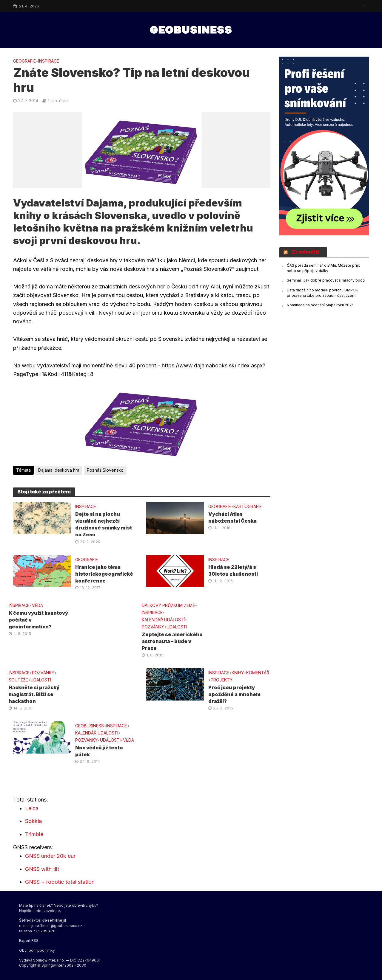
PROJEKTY (222, 680)
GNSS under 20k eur (50, 856)
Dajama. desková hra (59, 470)
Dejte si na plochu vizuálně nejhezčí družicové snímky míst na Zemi (104, 524)
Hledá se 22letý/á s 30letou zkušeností (233, 570)
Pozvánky (153, 627)
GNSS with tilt (42, 869)
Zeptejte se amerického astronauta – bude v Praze (172, 641)
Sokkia (33, 821)
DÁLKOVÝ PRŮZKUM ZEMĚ (168, 605)
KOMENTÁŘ (258, 673)
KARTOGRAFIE (248, 506)
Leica (32, 808)
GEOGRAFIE (24, 61)
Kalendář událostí (163, 620)
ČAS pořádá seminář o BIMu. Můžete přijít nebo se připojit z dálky (323, 268)
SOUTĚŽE (18, 680)
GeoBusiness (90, 726)
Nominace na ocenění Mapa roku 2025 (320, 305)
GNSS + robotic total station (60, 882)
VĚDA (37, 605)
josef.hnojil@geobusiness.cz (57, 926)
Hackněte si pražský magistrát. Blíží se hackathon (34, 694)
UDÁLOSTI (177, 627)
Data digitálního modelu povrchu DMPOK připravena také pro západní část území (322, 293)
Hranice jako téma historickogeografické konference (104, 574)
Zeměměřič (306, 252)
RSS (35, 941)
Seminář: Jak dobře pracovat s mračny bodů (326, 280)
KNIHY (238, 673)
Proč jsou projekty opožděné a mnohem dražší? (234, 694)
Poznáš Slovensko (105, 470)
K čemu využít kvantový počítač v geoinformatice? (38, 620)
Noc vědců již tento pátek (99, 751)
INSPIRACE (49, 61)
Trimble (34, 834)
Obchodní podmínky (37, 950)
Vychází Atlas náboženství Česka (232, 517)
